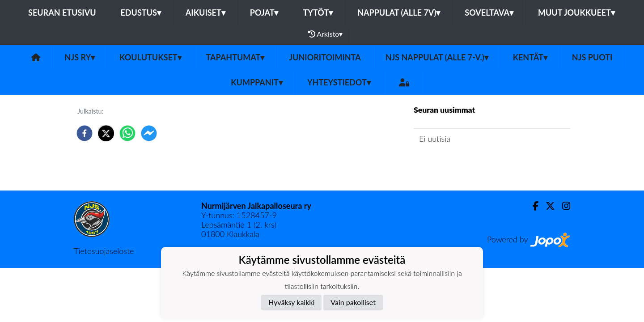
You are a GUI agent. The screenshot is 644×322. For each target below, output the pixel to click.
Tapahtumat (235, 57)
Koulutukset (150, 57)
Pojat (264, 13)
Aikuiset (205, 13)
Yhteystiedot (339, 82)
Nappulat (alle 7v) (399, 13)
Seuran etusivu (62, 13)
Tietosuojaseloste (104, 251)
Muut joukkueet (576, 13)
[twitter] (106, 133)
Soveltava (489, 13)
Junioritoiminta (325, 57)
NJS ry (80, 57)
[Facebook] (532, 206)
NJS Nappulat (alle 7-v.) (437, 57)
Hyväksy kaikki (291, 302)
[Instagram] (563, 206)
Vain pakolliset (353, 302)
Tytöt (318, 13)
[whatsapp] (127, 133)
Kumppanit (257, 82)
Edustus (141, 13)
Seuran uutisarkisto (453, 164)
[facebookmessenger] (149, 133)
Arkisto (326, 34)
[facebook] (85, 133)
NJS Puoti (592, 57)
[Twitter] (547, 206)
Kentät (530, 57)
